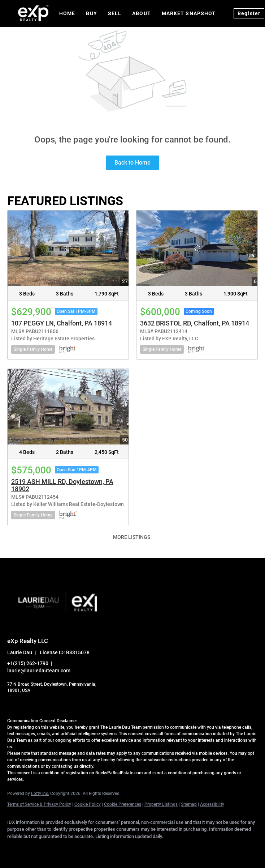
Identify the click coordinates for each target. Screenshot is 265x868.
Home (67, 13)
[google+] (142, 848)
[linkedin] (37, 848)
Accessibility (212, 804)
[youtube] (121, 848)
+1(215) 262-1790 (28, 663)
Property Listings (161, 804)
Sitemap (189, 804)
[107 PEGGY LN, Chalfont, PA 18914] (68, 248)
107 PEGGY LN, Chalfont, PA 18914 (62, 323)
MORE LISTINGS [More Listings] (132, 537)
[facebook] (16, 848)
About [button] (142, 13)
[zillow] (79, 848)
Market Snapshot (189, 13)
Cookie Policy (88, 804)
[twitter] (58, 848)
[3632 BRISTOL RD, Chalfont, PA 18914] (197, 248)
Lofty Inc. (40, 793)
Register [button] (249, 13)
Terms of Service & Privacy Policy (39, 804)
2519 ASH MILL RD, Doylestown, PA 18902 (62, 485)
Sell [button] (115, 13)
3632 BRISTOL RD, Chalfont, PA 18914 (195, 323)
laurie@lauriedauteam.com (39, 671)
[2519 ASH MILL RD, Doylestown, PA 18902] (68, 407)
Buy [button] (91, 13)
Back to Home (132, 163)
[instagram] (100, 848)
